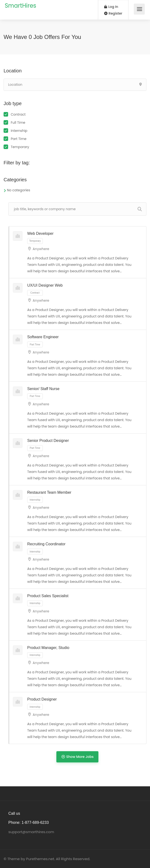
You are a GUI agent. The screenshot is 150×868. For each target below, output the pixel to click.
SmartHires (21, 6)
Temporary (20, 147)
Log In (111, 7)
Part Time (19, 139)
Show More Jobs (77, 757)
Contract (18, 114)
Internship (19, 131)
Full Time (18, 123)
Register (113, 13)
